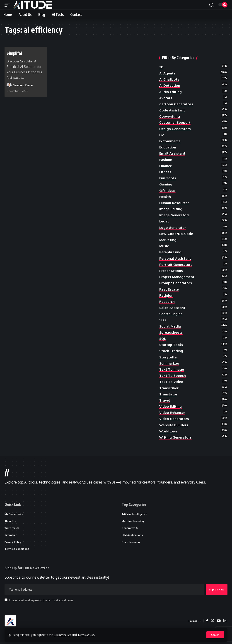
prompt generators (177, 283)
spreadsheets (172, 332)
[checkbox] (6, 602)
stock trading (172, 351)
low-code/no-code (177, 234)
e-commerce (170, 141)
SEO (163, 320)
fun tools (168, 178)
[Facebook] (206, 623)
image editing (171, 209)
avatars (166, 98)
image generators (175, 215)
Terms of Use (90, 634)
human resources (175, 203)
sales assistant (173, 308)
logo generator (174, 227)
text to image (172, 369)
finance (166, 166)
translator (169, 394)
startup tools (172, 345)
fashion (166, 160)
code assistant (173, 110)
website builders (174, 425)
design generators (176, 129)
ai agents (168, 73)
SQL (163, 338)
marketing (168, 240)
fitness (166, 172)
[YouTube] (218, 623)
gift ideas (168, 190)
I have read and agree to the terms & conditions (41, 602)
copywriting (170, 116)
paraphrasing (171, 252)
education (168, 147)
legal (164, 221)
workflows (169, 431)
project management (178, 277)
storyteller (170, 357)
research (168, 301)
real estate (170, 289)
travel (165, 400)
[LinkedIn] (225, 623)
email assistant (173, 153)
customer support (176, 122)
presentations (172, 271)
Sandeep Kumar (23, 85)
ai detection (170, 85)
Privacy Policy (64, 634)
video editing (171, 406)
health (165, 197)
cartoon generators (177, 104)
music (164, 246)
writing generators (177, 437)
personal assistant (176, 258)
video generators (175, 419)
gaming (166, 184)
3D (162, 67)
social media (170, 326)
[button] (215, 635)
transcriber (170, 388)
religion (167, 295)
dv (162, 135)
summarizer (170, 363)
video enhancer (173, 412)
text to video (172, 382)
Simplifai (15, 53)
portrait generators (177, 264)
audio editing (171, 92)
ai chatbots (170, 79)
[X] (212, 623)
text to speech (173, 375)
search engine (172, 314)
